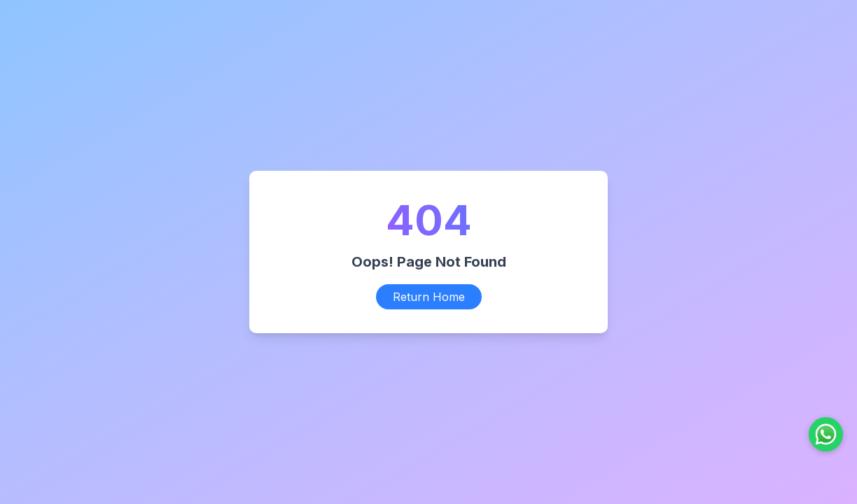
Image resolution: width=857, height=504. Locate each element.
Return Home (429, 297)
